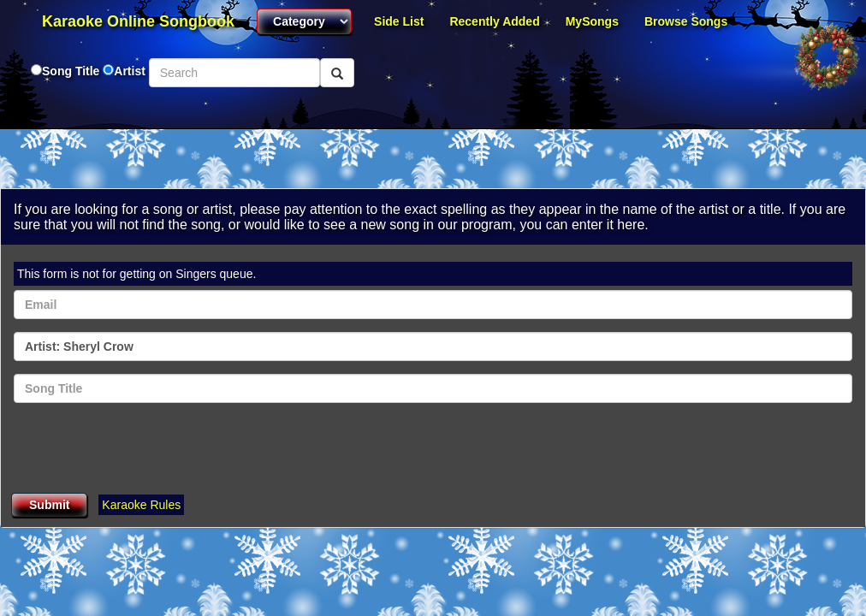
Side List (399, 21)
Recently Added (494, 21)
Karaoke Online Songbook (138, 21)
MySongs (592, 21)
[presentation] (144, 449)
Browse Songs (686, 21)
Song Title (72, 71)
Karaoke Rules (141, 505)
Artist (130, 71)
